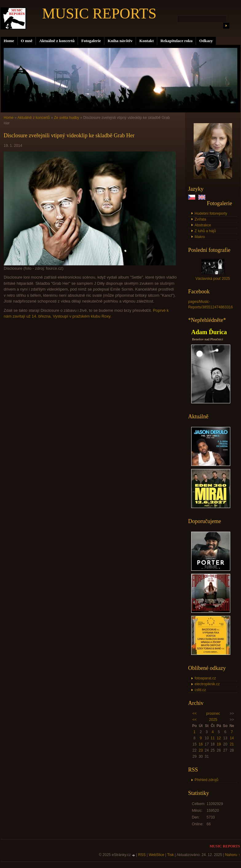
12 (219, 738)
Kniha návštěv (120, 41)
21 (232, 744)
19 (219, 744)
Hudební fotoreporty (211, 213)
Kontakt (146, 41)
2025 (213, 720)
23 (201, 750)
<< (195, 714)
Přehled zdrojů (206, 780)
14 (232, 738)
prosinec (213, 714)
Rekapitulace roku (176, 41)
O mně (27, 41)
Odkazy (206, 41)
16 (201, 744)
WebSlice (156, 855)
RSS (142, 855)
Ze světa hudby (66, 118)
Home (9, 41)
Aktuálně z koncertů (57, 41)
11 (213, 738)
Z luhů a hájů (205, 231)
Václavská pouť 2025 (213, 279)
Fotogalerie (91, 41)
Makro (200, 237)
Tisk (171, 855)
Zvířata (200, 219)
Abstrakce (203, 225)
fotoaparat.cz (205, 678)
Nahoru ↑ (233, 855)
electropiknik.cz (207, 684)
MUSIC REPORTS (99, 13)
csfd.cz (200, 690)
